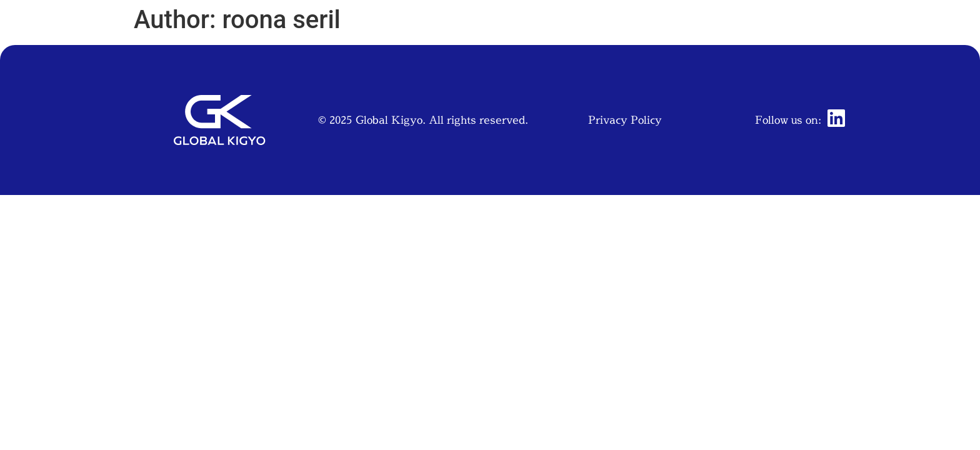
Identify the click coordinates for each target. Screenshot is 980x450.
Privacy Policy (625, 120)
